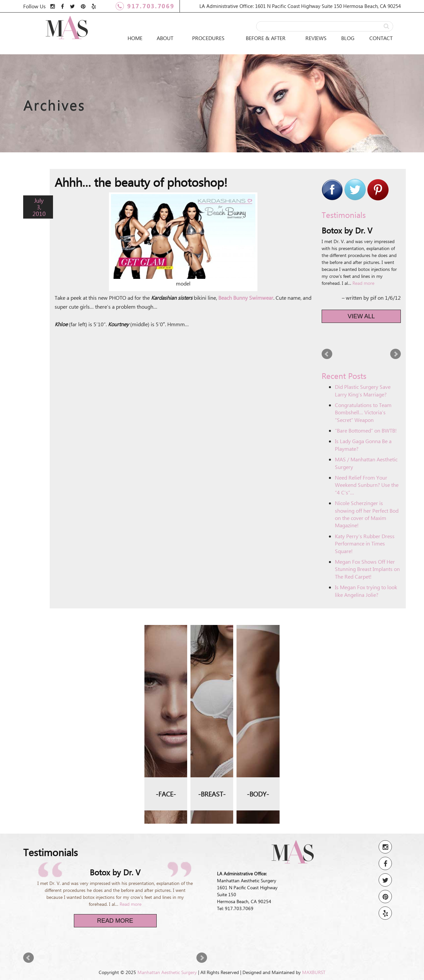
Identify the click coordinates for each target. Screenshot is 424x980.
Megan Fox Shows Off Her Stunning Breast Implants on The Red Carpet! (367, 569)
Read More (115, 921)
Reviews (316, 38)
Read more (363, 283)
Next (396, 354)
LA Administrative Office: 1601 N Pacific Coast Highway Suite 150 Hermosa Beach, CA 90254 (300, 6)
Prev (327, 354)
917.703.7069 (145, 6)
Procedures (208, 38)
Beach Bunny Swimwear (246, 298)
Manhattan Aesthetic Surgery (167, 972)
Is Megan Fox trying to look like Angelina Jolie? (366, 591)
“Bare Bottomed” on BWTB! (366, 430)
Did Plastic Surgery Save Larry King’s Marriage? (363, 390)
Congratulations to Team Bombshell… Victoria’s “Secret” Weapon (363, 412)
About (165, 38)
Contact (381, 38)
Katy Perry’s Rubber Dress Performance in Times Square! (365, 543)
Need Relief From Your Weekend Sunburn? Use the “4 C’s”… (367, 485)
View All (361, 316)
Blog (348, 38)
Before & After (266, 38)
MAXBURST (314, 972)
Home (135, 38)
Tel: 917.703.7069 (235, 908)
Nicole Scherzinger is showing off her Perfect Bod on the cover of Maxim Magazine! (367, 514)
